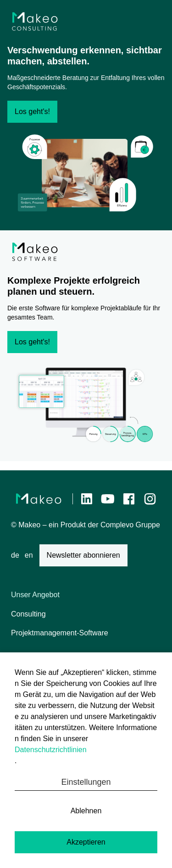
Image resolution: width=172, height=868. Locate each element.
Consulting (28, 614)
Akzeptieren (86, 842)
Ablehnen (86, 811)
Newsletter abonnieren (83, 555)
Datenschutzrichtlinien (51, 750)
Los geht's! (32, 111)
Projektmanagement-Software (60, 633)
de (15, 555)
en (29, 555)
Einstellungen (86, 782)
